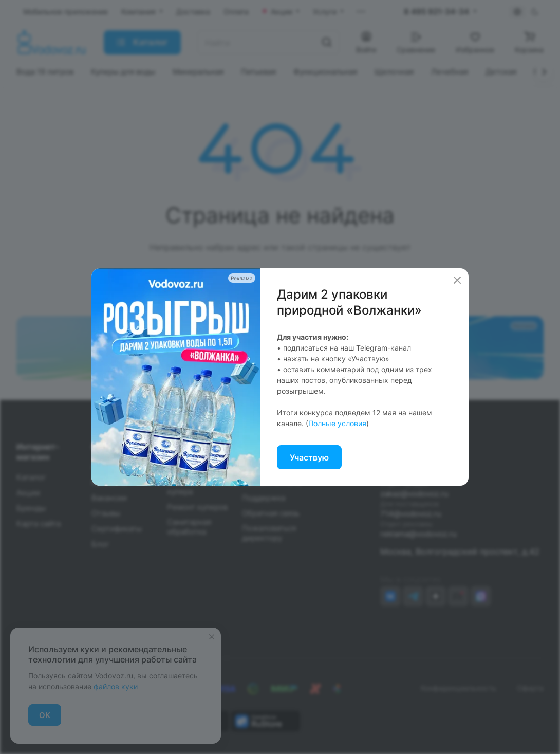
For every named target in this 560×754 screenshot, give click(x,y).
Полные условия (337, 423)
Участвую (309, 457)
